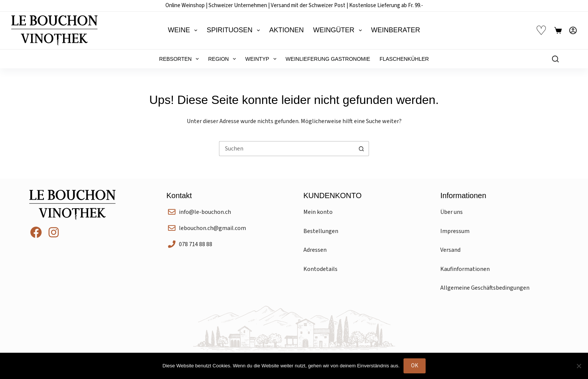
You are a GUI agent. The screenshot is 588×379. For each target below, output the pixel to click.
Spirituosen (235, 30)
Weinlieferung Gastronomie (328, 59)
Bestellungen (321, 231)
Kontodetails (320, 269)
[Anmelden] (573, 30)
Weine (184, 30)
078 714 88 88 (196, 244)
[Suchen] (555, 59)
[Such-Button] (361, 149)
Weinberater (396, 30)
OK (415, 366)
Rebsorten (180, 59)
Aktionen (286, 30)
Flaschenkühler (404, 59)
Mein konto (318, 212)
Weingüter (339, 30)
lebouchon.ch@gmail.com (212, 228)
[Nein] (579, 366)
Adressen (315, 250)
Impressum (455, 231)
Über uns (451, 212)
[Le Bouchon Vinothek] (54, 30)
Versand (450, 250)
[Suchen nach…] (286, 149)
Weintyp (262, 59)
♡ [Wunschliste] (541, 31)
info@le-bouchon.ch (205, 212)
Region (223, 59)
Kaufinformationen (465, 269)
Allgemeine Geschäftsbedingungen (485, 288)
